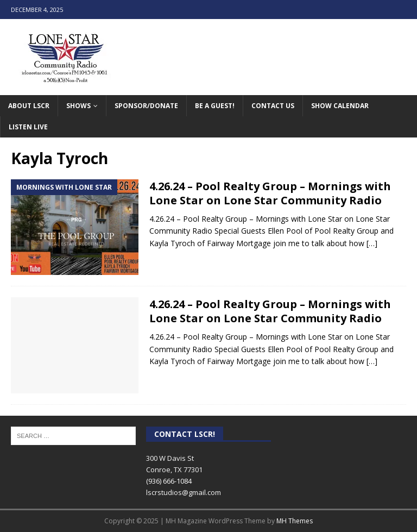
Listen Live (28, 127)
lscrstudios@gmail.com (184, 492)
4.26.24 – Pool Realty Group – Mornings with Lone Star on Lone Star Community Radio (270, 193)
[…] (372, 243)
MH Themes (295, 521)
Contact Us (273, 106)
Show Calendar (340, 106)
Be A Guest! (215, 106)
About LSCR (29, 106)
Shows (78, 106)
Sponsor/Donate (146, 106)
